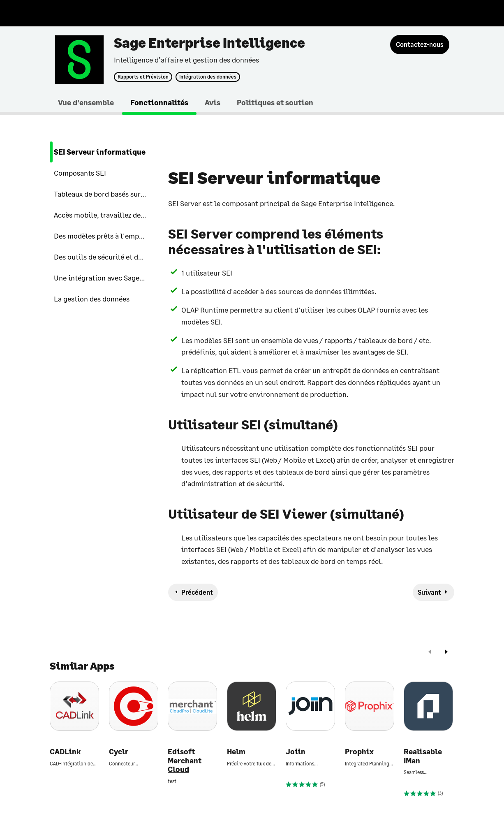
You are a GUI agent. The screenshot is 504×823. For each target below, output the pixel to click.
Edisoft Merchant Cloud (185, 760)
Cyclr (119, 752)
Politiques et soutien (275, 102)
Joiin (296, 752)
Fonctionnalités (159, 102)
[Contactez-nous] (420, 45)
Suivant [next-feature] (429, 592)
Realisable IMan (423, 756)
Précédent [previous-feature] (197, 592)
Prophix (359, 752)
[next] (446, 653)
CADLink (65, 752)
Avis (213, 102)
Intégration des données (208, 77)
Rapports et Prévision (143, 77)
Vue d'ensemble (86, 102)
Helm (236, 752)
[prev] (430, 653)
